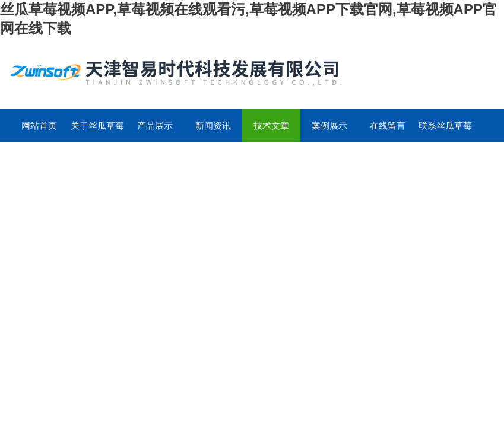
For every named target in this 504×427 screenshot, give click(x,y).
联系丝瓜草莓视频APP (445, 131)
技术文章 (271, 125)
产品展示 (155, 125)
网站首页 (39, 125)
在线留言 (388, 125)
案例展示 (329, 125)
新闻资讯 (213, 125)
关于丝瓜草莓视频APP (97, 131)
